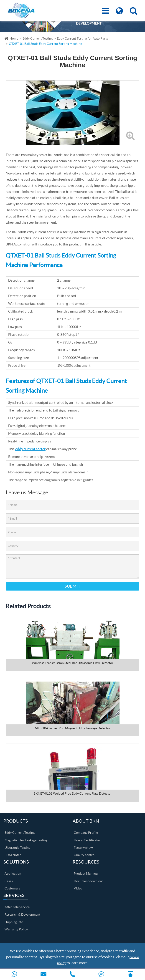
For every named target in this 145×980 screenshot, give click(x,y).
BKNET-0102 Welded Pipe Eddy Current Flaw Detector (73, 793)
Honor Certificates (87, 840)
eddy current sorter (30, 449)
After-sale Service (17, 907)
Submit (72, 586)
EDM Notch (13, 855)
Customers (12, 888)
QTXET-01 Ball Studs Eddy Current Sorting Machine (45, 44)
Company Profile (86, 832)
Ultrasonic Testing (17, 847)
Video (78, 888)
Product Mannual (86, 873)
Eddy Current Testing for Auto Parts (82, 38)
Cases (9, 881)
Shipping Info (14, 922)
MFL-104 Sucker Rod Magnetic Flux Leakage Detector (73, 728)
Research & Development (22, 914)
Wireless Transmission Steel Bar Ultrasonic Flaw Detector (73, 663)
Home (14, 38)
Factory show (83, 847)
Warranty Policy (16, 929)
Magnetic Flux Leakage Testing (26, 840)
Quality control (85, 855)
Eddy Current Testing (38, 38)
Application (13, 873)
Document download (89, 881)
